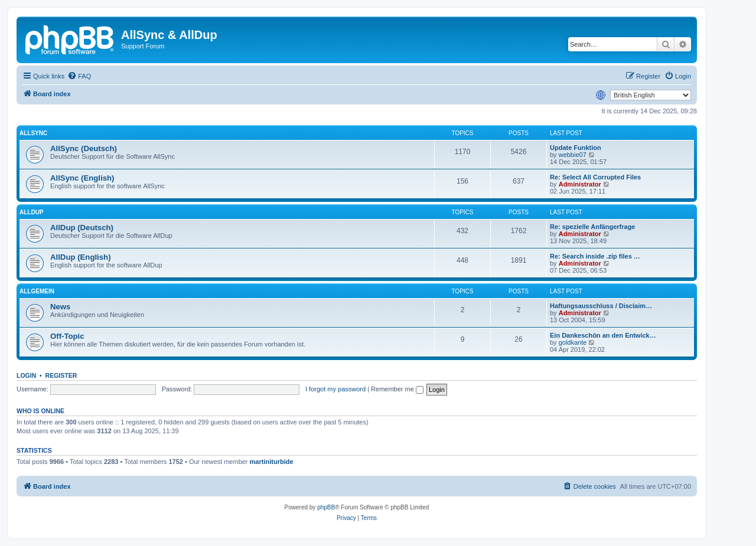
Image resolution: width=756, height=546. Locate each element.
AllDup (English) (81, 257)
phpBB (326, 507)
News (60, 307)
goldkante (573, 342)
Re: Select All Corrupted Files (595, 177)
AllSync (33, 133)
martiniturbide (272, 462)
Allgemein (37, 291)
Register (61, 375)
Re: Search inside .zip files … (595, 256)
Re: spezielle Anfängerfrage (592, 227)
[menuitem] (79, 76)
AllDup (32, 212)
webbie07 (573, 155)
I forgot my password (335, 389)
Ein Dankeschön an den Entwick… (603, 335)
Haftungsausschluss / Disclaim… (601, 306)
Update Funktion (576, 148)
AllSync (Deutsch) (84, 148)
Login (26, 375)
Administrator (580, 184)
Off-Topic (67, 336)
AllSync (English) (82, 178)
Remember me (397, 389)
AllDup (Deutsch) (82, 228)
